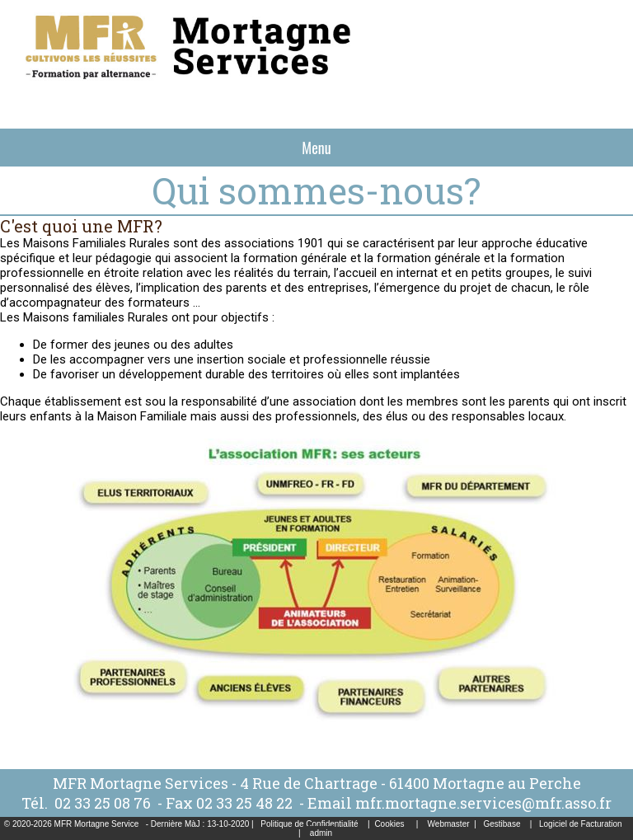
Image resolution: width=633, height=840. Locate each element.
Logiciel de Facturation (581, 824)
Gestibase (502, 824)
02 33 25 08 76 (104, 803)
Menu (316, 148)
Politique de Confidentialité (309, 824)
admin (321, 833)
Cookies (389, 824)
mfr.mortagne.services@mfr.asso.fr (483, 803)
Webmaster (449, 824)
